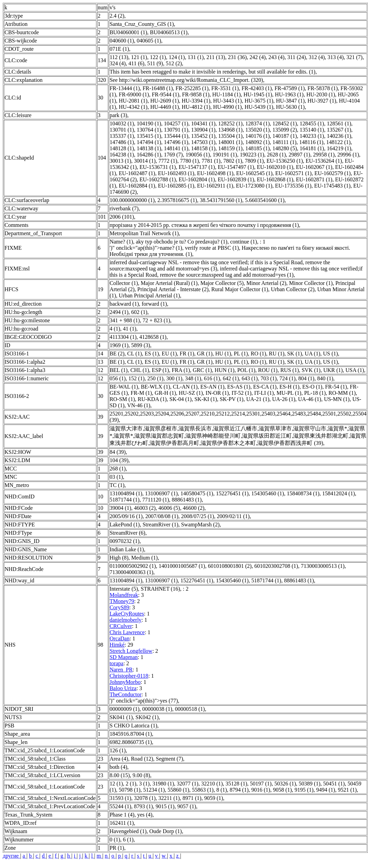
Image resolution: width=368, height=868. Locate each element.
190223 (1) (252, 155)
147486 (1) (122, 142)
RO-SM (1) (122, 399)
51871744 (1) (124, 500)
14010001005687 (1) (182, 566)
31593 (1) (120, 798)
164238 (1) (122, 155)
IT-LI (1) (264, 393)
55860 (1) (178, 790)
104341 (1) (203, 123)
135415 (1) (149, 136)
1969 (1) (119, 345)
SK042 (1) (147, 717)
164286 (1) (149, 155)
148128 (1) (122, 148)
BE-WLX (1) (156, 387)
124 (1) (177, 57)
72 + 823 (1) (156, 320)
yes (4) (145, 815)
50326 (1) (285, 784)
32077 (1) (188, 784)
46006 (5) (169, 508)
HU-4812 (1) (196, 107)
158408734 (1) (303, 493)
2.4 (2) (117, 16)
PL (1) (241, 354)
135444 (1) (176, 136)
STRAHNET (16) (161, 589)
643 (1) (250, 378)
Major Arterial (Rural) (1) (169, 283)
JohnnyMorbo (125, 682)
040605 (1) (149, 41)
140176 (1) (258, 136)
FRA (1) (181, 370)
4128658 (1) (153, 337)
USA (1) (355, 370)
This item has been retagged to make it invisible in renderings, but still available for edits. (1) (212, 72)
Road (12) (142, 759)
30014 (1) (145, 161)
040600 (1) (122, 41)
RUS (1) (290, 370)
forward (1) (154, 304)
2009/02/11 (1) (233, 516)
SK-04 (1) (181, 399)
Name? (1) (121, 242)
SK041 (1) (121, 717)
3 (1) (144, 784)
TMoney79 (122, 601)
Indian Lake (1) (127, 549)
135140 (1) (312, 130)
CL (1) (135, 354)
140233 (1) (312, 136)
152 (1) (137, 378)
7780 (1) (189, 161)
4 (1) (115, 329)
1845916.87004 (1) (131, 734)
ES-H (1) (289, 387)
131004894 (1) (126, 493)
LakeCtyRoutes (127, 614)
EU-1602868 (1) (275, 179)
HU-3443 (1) (227, 101)
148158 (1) (203, 148)
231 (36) (237, 57)
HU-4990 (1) (227, 107)
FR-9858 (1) (196, 94)
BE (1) (117, 362)
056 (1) (118, 378)
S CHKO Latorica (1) (133, 726)
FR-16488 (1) (158, 88)
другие (11, 856)
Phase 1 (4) (122, 815)
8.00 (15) (120, 775)
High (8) (119, 558)
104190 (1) (149, 123)
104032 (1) (122, 123)
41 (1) (130, 329)
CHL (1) (140, 370)
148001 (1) (230, 142)
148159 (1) (230, 148)
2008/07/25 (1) (198, 516)
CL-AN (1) (185, 387)
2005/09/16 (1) (126, 516)
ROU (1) (268, 370)
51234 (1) (154, 790)
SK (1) (295, 354)
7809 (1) (254, 161)
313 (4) (336, 57)
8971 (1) (192, 798)
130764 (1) (149, 130)
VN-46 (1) (139, 405)
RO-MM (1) (342, 393)
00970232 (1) (124, 541)
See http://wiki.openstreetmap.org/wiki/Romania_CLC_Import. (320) (186, 80)
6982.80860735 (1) (131, 742)
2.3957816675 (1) (177, 200)
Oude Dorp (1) (165, 831)
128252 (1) (230, 123)
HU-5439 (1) (259, 107)
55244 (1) (120, 806)
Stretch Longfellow (131, 651)
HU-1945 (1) (258, 94)
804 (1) (306, 378)
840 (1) (325, 378)
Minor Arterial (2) (267, 283)
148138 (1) (149, 148)
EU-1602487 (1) (137, 173)
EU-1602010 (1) (275, 167)
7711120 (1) (156, 500)
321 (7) (355, 57)
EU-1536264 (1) (324, 161)
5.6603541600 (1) (265, 200)
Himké (117, 645)
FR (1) (187, 354)
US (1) (331, 354)
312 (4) (317, 57)
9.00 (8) (141, 775)
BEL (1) (118, 370)
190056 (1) (198, 155)
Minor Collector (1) (311, 283)
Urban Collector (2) (293, 289)
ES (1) (152, 354)
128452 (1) (285, 123)
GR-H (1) (165, 393)
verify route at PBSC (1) (212, 248)
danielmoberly (125, 620)
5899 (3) (141, 345)
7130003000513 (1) (323, 566)
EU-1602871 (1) (314, 179)
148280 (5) (285, 148)
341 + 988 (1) (125, 320)
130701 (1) (122, 130)
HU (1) (223, 354)
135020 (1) (258, 130)
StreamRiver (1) (161, 524)
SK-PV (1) (232, 399)
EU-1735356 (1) (293, 186)
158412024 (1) (338, 493)
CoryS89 (119, 607)
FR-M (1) (141, 393)
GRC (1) (202, 370)
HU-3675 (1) (259, 101)
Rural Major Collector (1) (240, 289)
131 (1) (196, 57)
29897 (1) (299, 155)
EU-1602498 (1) (215, 173)
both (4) (118, 767)
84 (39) (118, 452)
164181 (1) (312, 148)
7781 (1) (211, 161)
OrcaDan (119, 638)
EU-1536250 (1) (285, 161)
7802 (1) (233, 161)
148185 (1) (258, 148)
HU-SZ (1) (191, 393)
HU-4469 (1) (164, 107)
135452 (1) (203, 136)
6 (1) (128, 840)
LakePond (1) (125, 524)
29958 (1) (324, 155)
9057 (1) (187, 806)
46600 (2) (193, 508)
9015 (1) (165, 806)
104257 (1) (176, 123)
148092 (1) (258, 142)
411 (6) (136, 63)
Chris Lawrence (127, 632)
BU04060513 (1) (169, 32)
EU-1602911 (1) (215, 186)
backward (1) (124, 304)
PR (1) (117, 848)
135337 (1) (122, 136)
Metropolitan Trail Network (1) (144, 233)
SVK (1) (311, 370)
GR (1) (205, 354)
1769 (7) (173, 155)
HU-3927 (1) (322, 101)
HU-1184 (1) (227, 94)
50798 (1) (130, 790)
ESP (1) (161, 370)
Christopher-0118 (129, 676)
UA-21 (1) (258, 399)
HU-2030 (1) (321, 94)
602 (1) (139, 312)
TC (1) (117, 485)
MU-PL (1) (289, 393)
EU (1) (169, 354)
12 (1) (116, 784)
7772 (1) (168, 161)
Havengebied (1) (128, 831)
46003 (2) (145, 508)
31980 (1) (163, 784)
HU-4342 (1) (133, 107)
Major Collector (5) (222, 283)
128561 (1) (339, 123)
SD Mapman (123, 657)
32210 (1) (212, 784)
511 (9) (155, 63)
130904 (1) (203, 130)
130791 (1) (176, 130)
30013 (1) (120, 161)
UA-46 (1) (309, 399)
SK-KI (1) (206, 399)
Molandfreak (124, 595)
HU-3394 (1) (196, 101)
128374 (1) (258, 123)
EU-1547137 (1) (197, 167)
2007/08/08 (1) (162, 516)
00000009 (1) (124, 709)
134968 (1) (230, 130)
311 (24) (297, 57)
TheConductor (125, 694)
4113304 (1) (123, 337)
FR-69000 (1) (134, 94)
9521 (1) (347, 790)
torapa (116, 663)
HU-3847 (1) (290, 101)
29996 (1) (348, 155)
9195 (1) (304, 790)
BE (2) (117, 354)
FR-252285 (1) (192, 88)
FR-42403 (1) (257, 88)
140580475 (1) (197, 493)
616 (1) (212, 378)
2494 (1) (119, 312)
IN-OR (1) (217, 393)
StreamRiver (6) (127, 533)
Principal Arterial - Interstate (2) (173, 289)
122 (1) (158, 57)
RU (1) (277, 354)
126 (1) (118, 750)
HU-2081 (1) (133, 101)
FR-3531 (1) (225, 88)
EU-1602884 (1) (137, 186)
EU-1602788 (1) (158, 179)
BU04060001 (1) (128, 32)
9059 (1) (214, 798)
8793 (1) (143, 806)
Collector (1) (124, 283)
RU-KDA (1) (152, 399)
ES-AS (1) (239, 387)
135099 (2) (285, 130)
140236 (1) (339, 136)
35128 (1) (236, 784)
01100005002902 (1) (133, 566)
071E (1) (119, 49)
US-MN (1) (337, 399)
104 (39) (119, 460)
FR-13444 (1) (125, 88)
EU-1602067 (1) (314, 167)
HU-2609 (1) (164, 101)
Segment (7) (170, 759)
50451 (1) (334, 784)
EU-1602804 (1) (197, 179)
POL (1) (246, 370)
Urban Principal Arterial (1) (149, 295)
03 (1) (116, 477)
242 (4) (258, 57)
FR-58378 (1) (323, 88)
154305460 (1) (268, 493)
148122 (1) (338, 142)
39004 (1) (120, 508)
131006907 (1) (161, 493)
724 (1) (287, 378)
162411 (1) (122, 823)
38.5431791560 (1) (221, 200)
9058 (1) (283, 790)
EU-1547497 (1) (236, 167)
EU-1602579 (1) (333, 173)
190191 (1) (225, 155)
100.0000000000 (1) (132, 200)
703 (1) (269, 378)
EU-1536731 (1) (158, 167)
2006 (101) (122, 217)
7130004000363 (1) (131, 572)
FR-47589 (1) (290, 88)
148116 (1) (311, 142)
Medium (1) (144, 558)
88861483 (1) (187, 500)
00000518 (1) (190, 709)
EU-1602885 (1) (176, 186)
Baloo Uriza (123, 688)
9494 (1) (326, 790)
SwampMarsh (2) (200, 524)
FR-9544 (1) (166, 94)
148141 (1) (176, 148)
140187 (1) (285, 136)
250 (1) (156, 378)
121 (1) (139, 57)
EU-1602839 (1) (236, 179)
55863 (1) (203, 790)
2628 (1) (276, 155)
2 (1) (131, 784)
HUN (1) (225, 370)
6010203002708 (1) (276, 566)
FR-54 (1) (336, 387)
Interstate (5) (124, 589)
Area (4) (119, 759)
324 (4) (118, 63)
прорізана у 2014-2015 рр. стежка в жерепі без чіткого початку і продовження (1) (204, 225)
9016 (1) (261, 790)
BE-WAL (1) (124, 387)
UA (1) (313, 354)
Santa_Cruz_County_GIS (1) (142, 24)
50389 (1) (309, 784)
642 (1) (231, 378)
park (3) (118, 115)
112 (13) (119, 57)
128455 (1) (312, 123)
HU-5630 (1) (290, 107)
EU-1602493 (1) (176, 173)
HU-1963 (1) (289, 94)
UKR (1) (333, 370)
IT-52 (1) (242, 393)
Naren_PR (121, 670)
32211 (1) (169, 798)
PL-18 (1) (315, 393)
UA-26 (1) (284, 399)
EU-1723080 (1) (254, 186)
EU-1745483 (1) (332, 186)
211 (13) (216, 57)
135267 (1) (339, 130)
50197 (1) (261, 784)
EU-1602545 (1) (254, 173)
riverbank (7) (124, 208)
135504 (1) (230, 136)
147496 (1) (176, 142)
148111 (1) (284, 142)
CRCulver (121, 626)
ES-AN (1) (212, 387)
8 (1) (222, 790)
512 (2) (174, 63)
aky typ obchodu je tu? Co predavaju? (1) (181, 242)
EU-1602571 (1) (293, 173)
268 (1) (118, 469)
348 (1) (193, 378)
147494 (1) (149, 142)
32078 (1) (145, 798)
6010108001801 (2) (230, 566)
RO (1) (258, 354)
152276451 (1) (232, 493)
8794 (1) (239, 790)
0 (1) (115, 840)
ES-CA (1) (265, 387)
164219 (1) (339, 148)
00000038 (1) (157, 709)
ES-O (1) (312, 387)
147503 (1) (203, 142)
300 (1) (174, 378)
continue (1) (244, 242)
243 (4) (276, 57)
